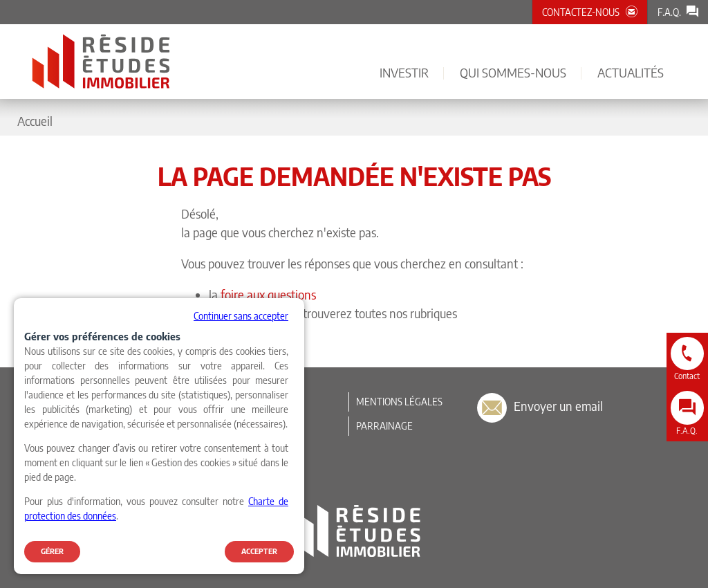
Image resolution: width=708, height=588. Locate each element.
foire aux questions (268, 294)
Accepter (259, 551)
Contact (687, 376)
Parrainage (384, 426)
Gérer (52, 551)
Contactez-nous (581, 12)
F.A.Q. (669, 12)
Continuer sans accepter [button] (241, 316)
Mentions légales (399, 402)
